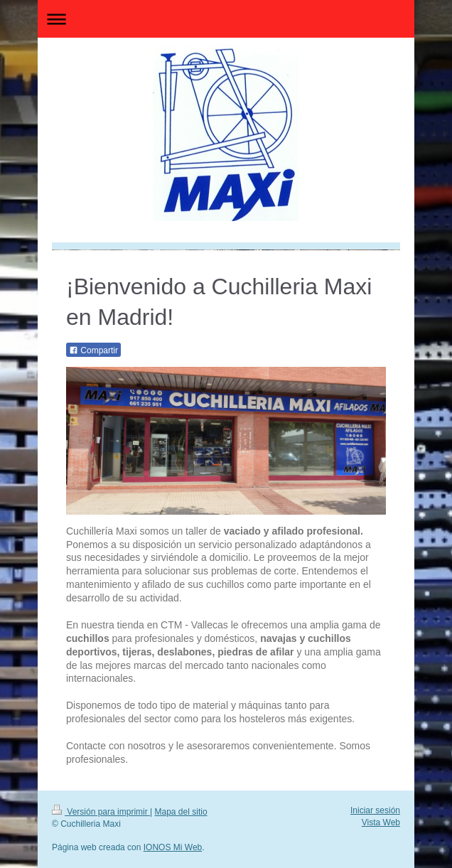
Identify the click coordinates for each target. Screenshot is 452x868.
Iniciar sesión (375, 810)
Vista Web (381, 823)
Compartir (93, 350)
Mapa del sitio (181, 812)
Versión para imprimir (101, 812)
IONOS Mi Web (173, 847)
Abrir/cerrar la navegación (226, 19)
